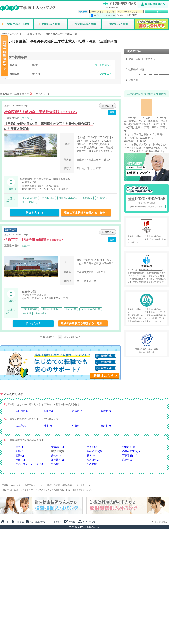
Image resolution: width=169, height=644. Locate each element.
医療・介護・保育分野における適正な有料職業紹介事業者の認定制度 (147, 315)
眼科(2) (91, 456)
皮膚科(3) (21, 460)
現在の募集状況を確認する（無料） (86, 213)
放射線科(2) (93, 460)
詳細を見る (35, 213)
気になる (108, 106)
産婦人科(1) (22, 456)
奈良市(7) (106, 426)
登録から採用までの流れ (142, 59)
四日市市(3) (22, 411)
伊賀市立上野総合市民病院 (34, 240)
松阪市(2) (49, 411)
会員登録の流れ (137, 69)
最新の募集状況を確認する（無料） (83, 323)
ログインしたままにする (104, 15)
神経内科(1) (129, 447)
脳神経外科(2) (94, 451)
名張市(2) (106, 411)
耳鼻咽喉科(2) (130, 456)
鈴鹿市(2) (77, 411)
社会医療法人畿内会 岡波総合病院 (41, 112)
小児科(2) (92, 447)
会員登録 (133, 80)
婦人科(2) (56, 456)
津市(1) (48, 426)
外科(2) (20, 451)
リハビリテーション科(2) (29, 464)
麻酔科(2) (127, 460)
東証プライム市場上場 (154, 239)
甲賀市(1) (77, 426)
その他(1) (92, 464)
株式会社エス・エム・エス (150, 270)
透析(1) (55, 464)
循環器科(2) (58, 447)
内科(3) (20, 447)
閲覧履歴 (83, 12)
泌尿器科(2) (58, 460)
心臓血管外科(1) (131, 451)
